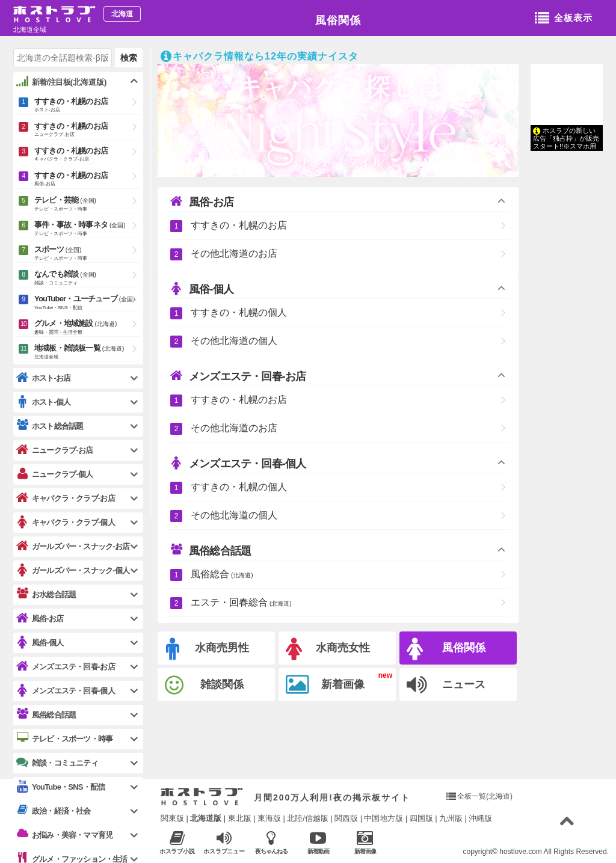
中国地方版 (383, 818)
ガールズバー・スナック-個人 (73, 570)
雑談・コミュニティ (57, 763)
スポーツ (87, 254)
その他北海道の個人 (234, 341)
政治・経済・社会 (54, 811)
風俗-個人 (202, 289)
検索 (129, 58)
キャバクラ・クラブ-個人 (66, 522)
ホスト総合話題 (50, 426)
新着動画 (318, 842)
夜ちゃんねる (271, 842)
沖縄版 (480, 818)
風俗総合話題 (211, 550)
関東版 (172, 818)
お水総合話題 (46, 594)
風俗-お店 (202, 201)
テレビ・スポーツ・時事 (64, 739)
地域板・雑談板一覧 (87, 352)
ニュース (446, 685)
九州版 (451, 818)
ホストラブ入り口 (202, 797)
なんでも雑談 (87, 278)
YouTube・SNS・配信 (60, 787)
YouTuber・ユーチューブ (87, 303)
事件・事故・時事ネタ (87, 229)
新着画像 (325, 685)
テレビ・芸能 (87, 204)
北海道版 (206, 818)
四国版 (421, 818)
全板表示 (564, 19)
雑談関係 (204, 685)
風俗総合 (222, 574)
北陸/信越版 (308, 818)
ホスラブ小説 (177, 842)
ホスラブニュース (224, 843)
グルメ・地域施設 (87, 328)
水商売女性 (328, 649)
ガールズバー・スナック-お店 (73, 546)
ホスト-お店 (44, 378)
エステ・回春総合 (241, 602)
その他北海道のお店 (234, 253)
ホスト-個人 (44, 402)
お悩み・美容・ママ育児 (64, 835)
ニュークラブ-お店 (54, 450)
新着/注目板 (61, 82)
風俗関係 (338, 20)
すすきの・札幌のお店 (239, 225)
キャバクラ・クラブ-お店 (66, 498)
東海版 (269, 818)
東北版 (240, 818)
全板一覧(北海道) (485, 796)
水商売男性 (208, 649)
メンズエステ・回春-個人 (238, 463)
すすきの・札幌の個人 (239, 312)
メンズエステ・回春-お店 (238, 376)
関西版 (346, 818)
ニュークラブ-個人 (54, 474)
